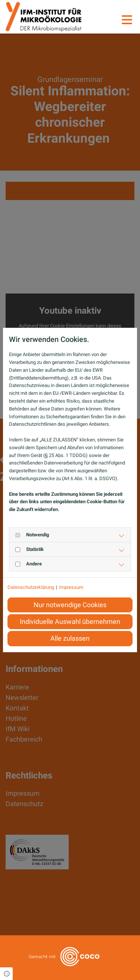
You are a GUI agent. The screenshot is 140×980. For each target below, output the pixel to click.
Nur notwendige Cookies (70, 605)
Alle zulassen (70, 638)
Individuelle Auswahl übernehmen (70, 622)
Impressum (71, 587)
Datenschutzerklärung (31, 587)
